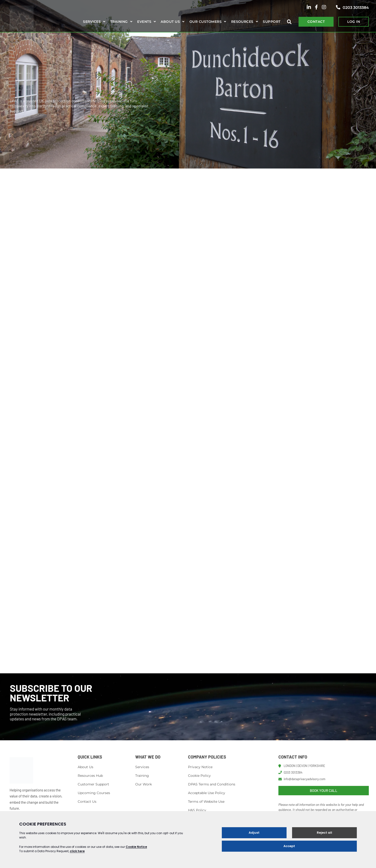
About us (170, 22)
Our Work (144, 785)
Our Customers (206, 22)
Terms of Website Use (206, 802)
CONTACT (316, 22)
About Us (85, 768)
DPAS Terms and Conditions (212, 785)
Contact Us (87, 802)
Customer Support (93, 785)
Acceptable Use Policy (207, 794)
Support (272, 22)
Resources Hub (90, 776)
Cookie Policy (199, 776)
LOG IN (354, 22)
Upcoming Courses (94, 794)
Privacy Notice (200, 768)
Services (92, 22)
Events (144, 22)
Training (119, 22)
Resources (242, 22)
